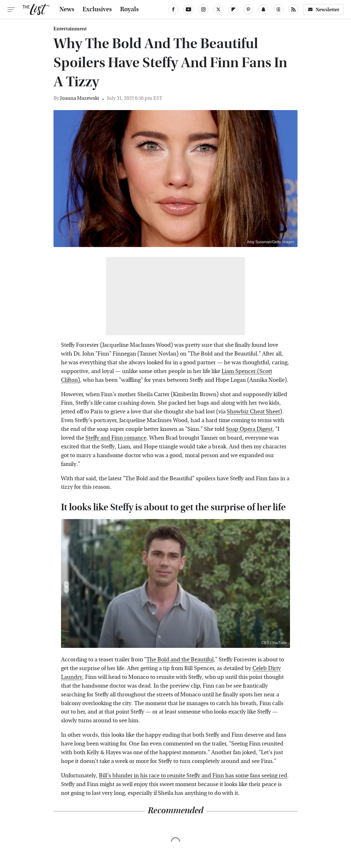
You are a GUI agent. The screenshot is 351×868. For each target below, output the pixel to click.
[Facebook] (173, 9)
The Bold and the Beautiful (180, 660)
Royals (130, 9)
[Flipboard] (233, 9)
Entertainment (70, 29)
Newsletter (323, 10)
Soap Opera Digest (249, 429)
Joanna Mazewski (80, 98)
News (67, 9)
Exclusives (97, 9)
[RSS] (293, 9)
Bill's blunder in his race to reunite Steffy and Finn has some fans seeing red (193, 776)
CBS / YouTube (274, 643)
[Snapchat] (263, 9)
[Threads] (278, 9)
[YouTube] (188, 9)
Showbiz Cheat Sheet (253, 412)
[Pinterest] (248, 9)
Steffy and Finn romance (116, 438)
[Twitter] (218, 9)
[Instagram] (203, 9)
